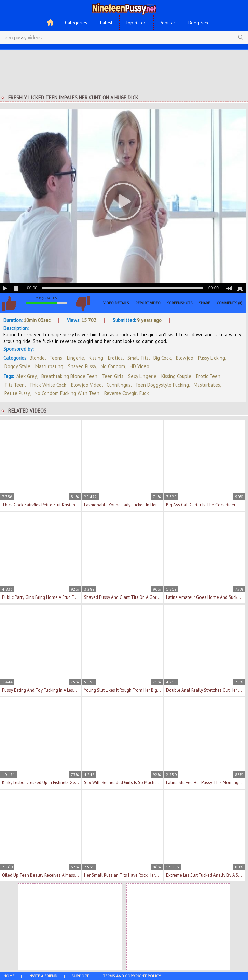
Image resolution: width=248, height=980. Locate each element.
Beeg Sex (198, 23)
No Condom (113, 366)
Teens (56, 358)
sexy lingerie (142, 376)
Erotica (115, 358)
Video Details (116, 303)
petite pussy (17, 393)
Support (80, 976)
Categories (76, 23)
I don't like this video (83, 304)
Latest (106, 23)
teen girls (113, 376)
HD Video (140, 366)
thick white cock (48, 385)
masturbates (207, 385)
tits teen (15, 385)
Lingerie (75, 358)
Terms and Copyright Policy (132, 976)
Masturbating (49, 366)
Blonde (37, 358)
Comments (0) (229, 303)
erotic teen (208, 376)
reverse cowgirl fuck (127, 393)
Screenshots (180, 303)
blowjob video (86, 385)
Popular (167, 23)
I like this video (9, 304)
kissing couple (176, 376)
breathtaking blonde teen (69, 376)
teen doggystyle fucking (162, 385)
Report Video (148, 303)
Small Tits (138, 358)
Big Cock (162, 358)
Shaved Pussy (82, 366)
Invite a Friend (43, 976)
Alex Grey (26, 376)
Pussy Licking (212, 358)
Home (9, 976)
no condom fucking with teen (67, 393)
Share (204, 303)
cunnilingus (119, 385)
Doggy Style (17, 366)
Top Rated (136, 23)
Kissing (96, 358)
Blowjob (185, 358)
